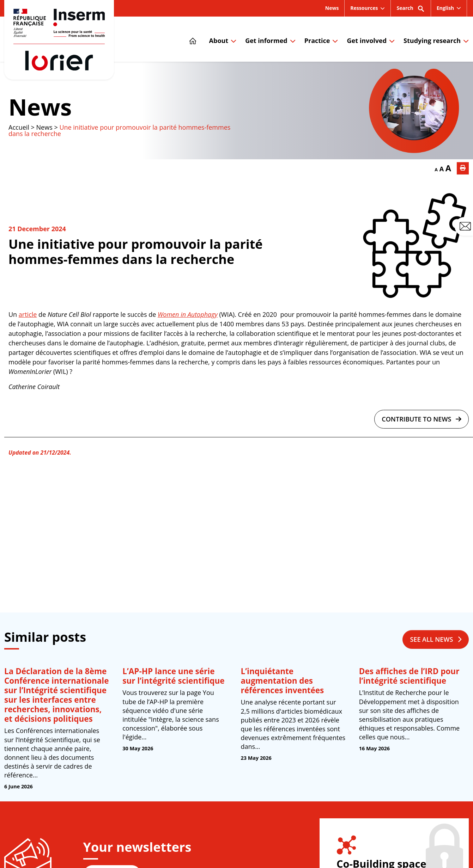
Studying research (432, 41)
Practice (317, 41)
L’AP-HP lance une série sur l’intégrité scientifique (173, 676)
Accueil (19, 127)
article (28, 314)
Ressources (364, 8)
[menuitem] (449, 8)
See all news (436, 639)
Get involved (367, 41)
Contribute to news (422, 419)
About (219, 41)
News (332, 8)
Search (411, 10)
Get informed (266, 41)
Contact (466, 227)
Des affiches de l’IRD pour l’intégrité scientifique (409, 676)
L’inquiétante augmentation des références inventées (283, 681)
